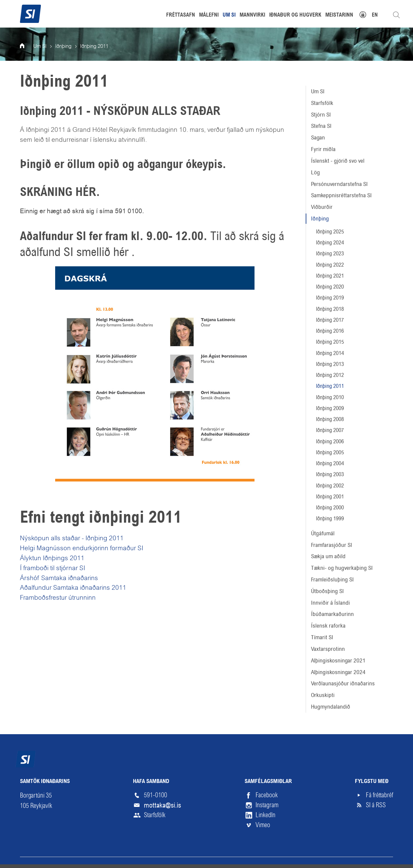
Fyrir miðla (323, 149)
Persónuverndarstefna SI (339, 184)
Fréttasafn (181, 15)
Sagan (318, 137)
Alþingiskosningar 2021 (338, 660)
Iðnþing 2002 (330, 486)
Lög (315, 172)
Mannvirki (252, 15)
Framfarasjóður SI (332, 545)
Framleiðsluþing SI (332, 579)
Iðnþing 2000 (330, 508)
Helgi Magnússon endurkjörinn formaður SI (82, 549)
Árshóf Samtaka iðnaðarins (59, 578)
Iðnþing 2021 (330, 276)
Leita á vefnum (396, 15)
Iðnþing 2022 (330, 265)
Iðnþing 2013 (330, 364)
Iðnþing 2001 (330, 497)
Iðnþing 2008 (330, 419)
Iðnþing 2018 (330, 309)
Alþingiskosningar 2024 (338, 672)
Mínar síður (366, 14)
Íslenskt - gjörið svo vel (338, 161)
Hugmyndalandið (331, 707)
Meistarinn (339, 15)
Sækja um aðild (328, 556)
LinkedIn (265, 815)
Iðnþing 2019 (330, 298)
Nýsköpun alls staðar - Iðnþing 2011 (72, 539)
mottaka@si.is (162, 805)
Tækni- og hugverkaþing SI (342, 568)
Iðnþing (320, 218)
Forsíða (27, 46)
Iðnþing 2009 (330, 408)
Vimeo (263, 825)
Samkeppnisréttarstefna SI (341, 195)
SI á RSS (376, 805)
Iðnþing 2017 (330, 320)
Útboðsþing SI (327, 591)
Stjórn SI (321, 115)
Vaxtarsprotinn (328, 649)
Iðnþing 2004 (330, 463)
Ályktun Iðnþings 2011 (52, 559)
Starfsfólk (322, 103)
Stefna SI (321, 126)
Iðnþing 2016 (330, 331)
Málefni (209, 15)
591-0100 (155, 795)
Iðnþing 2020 (330, 287)
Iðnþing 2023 (330, 254)
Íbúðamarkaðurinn (332, 614)
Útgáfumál (323, 533)
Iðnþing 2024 (330, 243)
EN (375, 15)
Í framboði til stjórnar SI (52, 568)
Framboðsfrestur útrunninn (58, 598)
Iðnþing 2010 (330, 397)
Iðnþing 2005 (330, 452)
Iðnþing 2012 (330, 375)
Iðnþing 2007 (330, 430)
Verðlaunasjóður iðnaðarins (343, 683)
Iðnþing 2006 (330, 441)
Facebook (267, 795)
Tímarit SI (322, 637)
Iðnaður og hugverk (295, 15)
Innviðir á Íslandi (330, 603)
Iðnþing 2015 (330, 342)
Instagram (267, 805)
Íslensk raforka (328, 626)
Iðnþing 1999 (330, 519)
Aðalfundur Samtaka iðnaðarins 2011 (73, 588)
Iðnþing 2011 (330, 386)
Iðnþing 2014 (330, 353)
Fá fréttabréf (379, 795)
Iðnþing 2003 (330, 474)
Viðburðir (322, 207)
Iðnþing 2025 (330, 232)
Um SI (318, 91)
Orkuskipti (323, 695)
